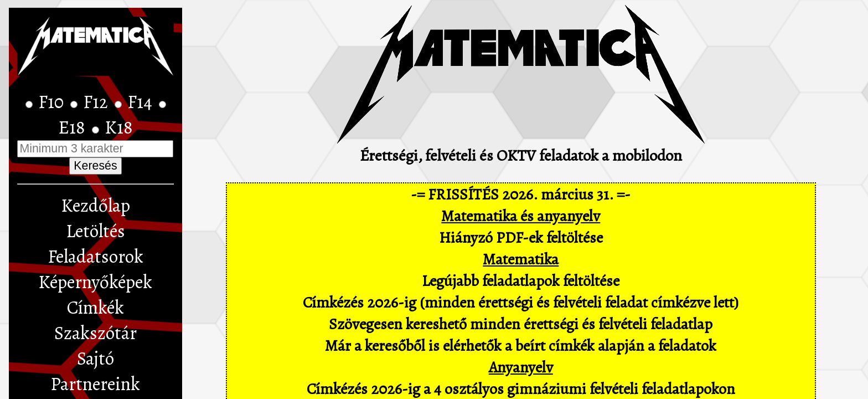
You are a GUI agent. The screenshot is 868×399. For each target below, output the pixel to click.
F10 (53, 102)
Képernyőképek (95, 282)
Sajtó (95, 359)
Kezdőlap (95, 206)
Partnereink (95, 384)
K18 (119, 127)
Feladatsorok (95, 257)
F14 (142, 102)
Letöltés (95, 231)
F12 (97, 102)
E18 (74, 127)
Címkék (95, 308)
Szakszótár (95, 333)
